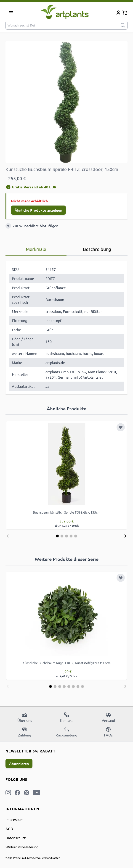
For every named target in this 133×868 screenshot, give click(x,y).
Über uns (25, 717)
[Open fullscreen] (66, 102)
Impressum (15, 819)
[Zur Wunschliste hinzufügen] (8, 226)
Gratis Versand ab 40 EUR (31, 187)
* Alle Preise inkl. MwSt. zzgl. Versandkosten (33, 858)
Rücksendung (66, 732)
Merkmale (36, 249)
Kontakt (66, 717)
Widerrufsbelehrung (22, 847)
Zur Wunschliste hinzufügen (36, 226)
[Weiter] (125, 536)
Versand (108, 717)
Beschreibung (97, 249)
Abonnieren (19, 763)
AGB (9, 828)
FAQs (108, 732)
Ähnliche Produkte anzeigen (38, 210)
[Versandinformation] (8, 187)
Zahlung (25, 732)
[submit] (123, 25)
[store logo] (66, 12)
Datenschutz (16, 838)
